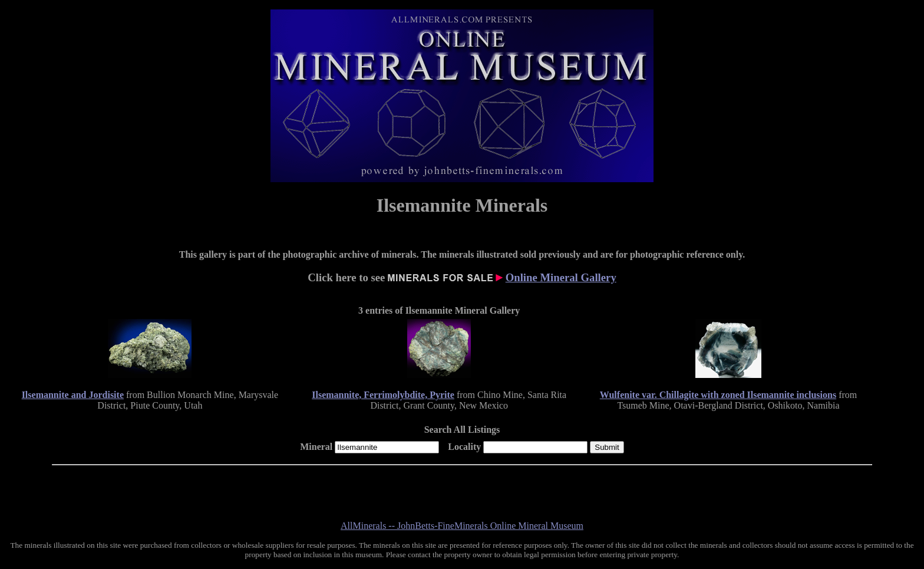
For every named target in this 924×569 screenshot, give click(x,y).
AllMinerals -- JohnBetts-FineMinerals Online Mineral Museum (462, 526)
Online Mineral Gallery (561, 277)
